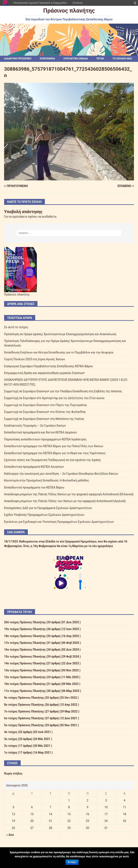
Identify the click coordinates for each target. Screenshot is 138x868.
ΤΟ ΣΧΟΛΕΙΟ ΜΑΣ (122, 59)
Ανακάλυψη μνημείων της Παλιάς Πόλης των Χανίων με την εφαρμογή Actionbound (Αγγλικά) (65, 501)
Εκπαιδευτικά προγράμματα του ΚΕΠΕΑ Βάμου (34, 487)
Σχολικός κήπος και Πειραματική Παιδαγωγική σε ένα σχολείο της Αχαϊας (53, 460)
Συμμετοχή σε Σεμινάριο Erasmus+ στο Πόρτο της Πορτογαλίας (46, 405)
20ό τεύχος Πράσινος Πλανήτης (25, 622)
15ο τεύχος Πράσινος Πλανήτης (25, 657)
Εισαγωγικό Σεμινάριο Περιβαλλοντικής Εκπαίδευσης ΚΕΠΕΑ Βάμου (48, 366)
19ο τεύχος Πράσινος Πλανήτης (25, 629)
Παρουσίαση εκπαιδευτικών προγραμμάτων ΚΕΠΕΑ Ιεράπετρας (45, 439)
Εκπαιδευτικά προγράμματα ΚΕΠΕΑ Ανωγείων (34, 467)
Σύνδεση (78, 3)
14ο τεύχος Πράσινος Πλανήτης (25, 663)
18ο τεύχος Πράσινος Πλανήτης (25, 636)
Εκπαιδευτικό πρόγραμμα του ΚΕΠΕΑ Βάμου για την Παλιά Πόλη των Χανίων (54, 446)
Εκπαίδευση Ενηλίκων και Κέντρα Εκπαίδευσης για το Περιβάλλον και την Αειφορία (59, 352)
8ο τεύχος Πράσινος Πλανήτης (24, 705)
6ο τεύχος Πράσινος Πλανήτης (24, 718)
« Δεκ (10, 835)
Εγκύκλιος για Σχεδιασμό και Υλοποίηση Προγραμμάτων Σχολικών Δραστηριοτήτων (59, 522)
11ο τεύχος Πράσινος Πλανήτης (25, 691)
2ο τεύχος (11, 746)
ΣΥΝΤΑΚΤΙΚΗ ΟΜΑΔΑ (76, 59)
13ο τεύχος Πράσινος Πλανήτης (25, 670)
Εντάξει (72, 862)
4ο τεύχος (11, 732)
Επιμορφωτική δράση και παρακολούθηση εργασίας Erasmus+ (45, 373)
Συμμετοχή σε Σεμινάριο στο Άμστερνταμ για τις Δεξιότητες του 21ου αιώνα (54, 398)
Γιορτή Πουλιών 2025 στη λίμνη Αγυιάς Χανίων (35, 359)
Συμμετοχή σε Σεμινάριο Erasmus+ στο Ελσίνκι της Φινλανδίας (45, 412)
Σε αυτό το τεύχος (16, 327)
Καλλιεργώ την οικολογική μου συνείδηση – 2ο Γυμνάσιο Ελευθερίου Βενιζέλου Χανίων (61, 474)
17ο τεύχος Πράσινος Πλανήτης (25, 643)
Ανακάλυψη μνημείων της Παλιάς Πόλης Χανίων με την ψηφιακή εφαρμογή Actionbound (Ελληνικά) (69, 494)
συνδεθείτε (49, 217)
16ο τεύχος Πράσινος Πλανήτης (25, 650)
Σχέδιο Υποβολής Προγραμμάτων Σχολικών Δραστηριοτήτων (44, 515)
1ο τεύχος (11, 753)
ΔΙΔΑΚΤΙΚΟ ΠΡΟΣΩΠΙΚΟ (18, 59)
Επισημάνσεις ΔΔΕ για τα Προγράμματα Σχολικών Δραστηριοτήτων (48, 508)
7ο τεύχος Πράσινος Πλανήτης (24, 711)
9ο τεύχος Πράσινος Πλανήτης (24, 698)
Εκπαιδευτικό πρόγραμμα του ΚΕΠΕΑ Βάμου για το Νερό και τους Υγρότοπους (55, 453)
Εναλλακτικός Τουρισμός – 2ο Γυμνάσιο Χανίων (35, 426)
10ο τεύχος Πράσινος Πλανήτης (25, 684)
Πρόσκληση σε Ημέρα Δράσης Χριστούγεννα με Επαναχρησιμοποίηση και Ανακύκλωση (60, 334)
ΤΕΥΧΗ (100, 59)
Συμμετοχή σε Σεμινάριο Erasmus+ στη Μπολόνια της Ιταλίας (44, 419)
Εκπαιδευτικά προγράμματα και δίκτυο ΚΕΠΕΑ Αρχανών (40, 432)
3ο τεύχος (11, 739)
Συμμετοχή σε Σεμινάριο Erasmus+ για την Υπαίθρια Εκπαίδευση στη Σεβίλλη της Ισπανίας (63, 391)
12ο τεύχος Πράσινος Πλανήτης (25, 677)
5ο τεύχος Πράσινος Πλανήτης (24, 725)
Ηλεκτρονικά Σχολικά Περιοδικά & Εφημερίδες (40, 3)
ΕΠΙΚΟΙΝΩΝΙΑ (48, 59)
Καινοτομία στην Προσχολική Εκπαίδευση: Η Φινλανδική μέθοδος (47, 480)
